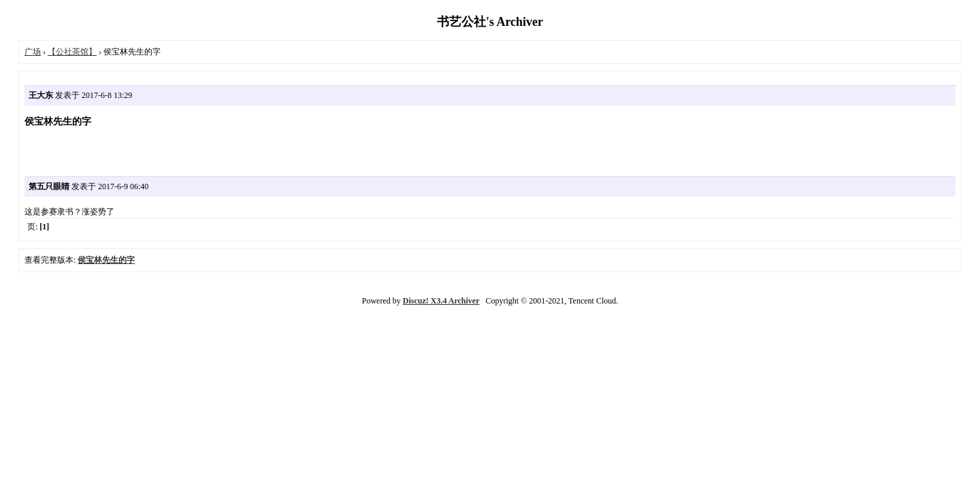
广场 (33, 52)
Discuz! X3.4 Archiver (441, 301)
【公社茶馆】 (72, 52)
